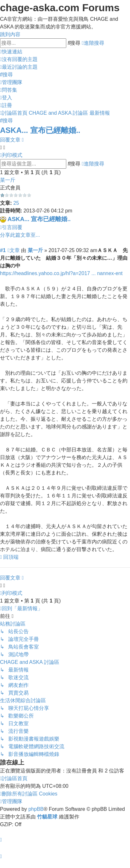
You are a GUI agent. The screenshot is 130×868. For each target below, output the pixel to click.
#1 (3, 250)
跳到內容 (10, 34)
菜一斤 (8, 180)
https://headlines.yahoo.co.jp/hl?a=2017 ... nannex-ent (61, 273)
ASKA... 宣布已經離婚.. (40, 130)
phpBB (36, 809)
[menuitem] (19, 59)
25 (16, 203)
